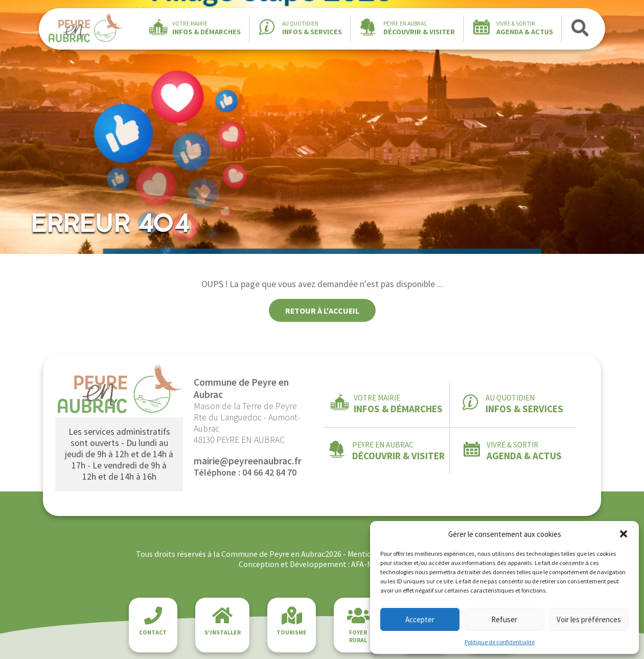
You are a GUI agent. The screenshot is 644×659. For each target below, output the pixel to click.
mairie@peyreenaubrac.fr (248, 461)
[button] (624, 534)
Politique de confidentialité (500, 642)
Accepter (420, 619)
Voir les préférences (589, 619)
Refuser (504, 619)
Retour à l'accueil (322, 311)
